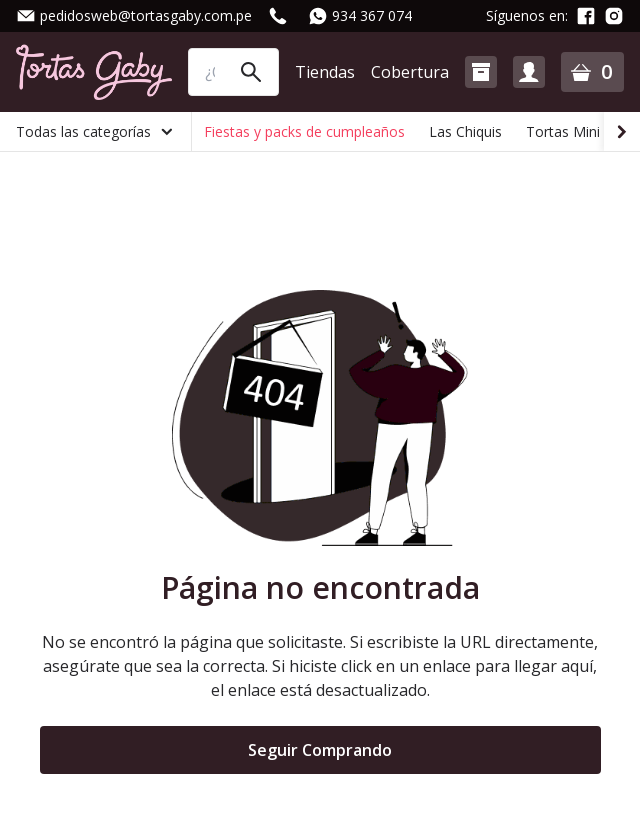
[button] (481, 72)
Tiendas (325, 72)
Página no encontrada (320, 588)
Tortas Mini (563, 131)
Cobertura (410, 72)
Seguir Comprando (320, 750)
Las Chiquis (465, 131)
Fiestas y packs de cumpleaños (304, 131)
